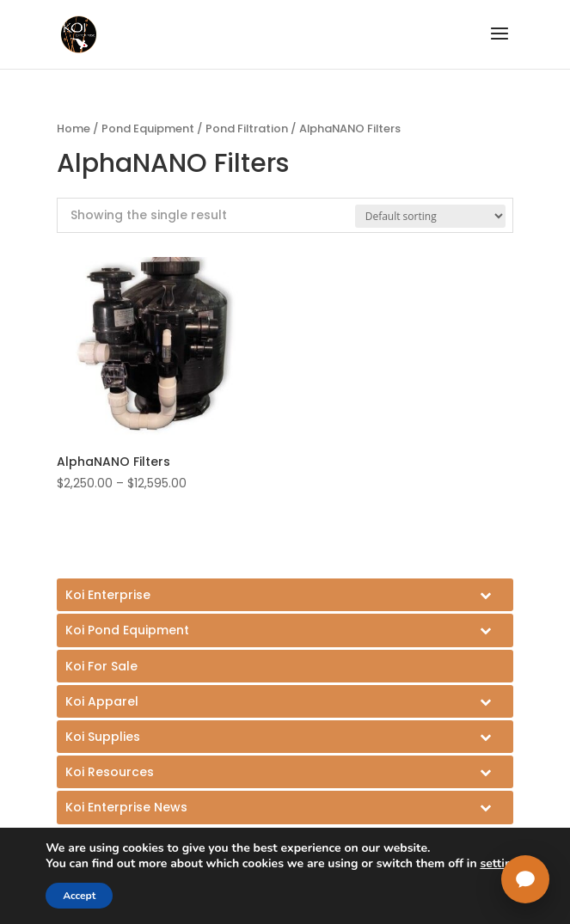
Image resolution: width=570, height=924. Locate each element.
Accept (79, 896)
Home (74, 129)
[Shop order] (430, 216)
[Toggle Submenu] (285, 595)
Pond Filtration (247, 129)
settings (502, 864)
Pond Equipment (148, 129)
